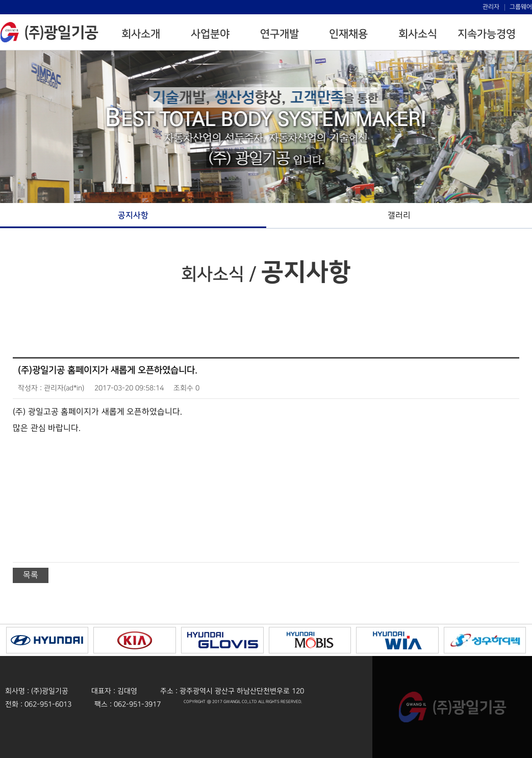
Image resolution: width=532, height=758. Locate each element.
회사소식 (418, 34)
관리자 (491, 7)
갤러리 (399, 216)
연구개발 (280, 34)
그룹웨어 (521, 7)
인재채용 (348, 34)
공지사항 (133, 215)
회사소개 (141, 34)
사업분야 (210, 34)
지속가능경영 (487, 34)
